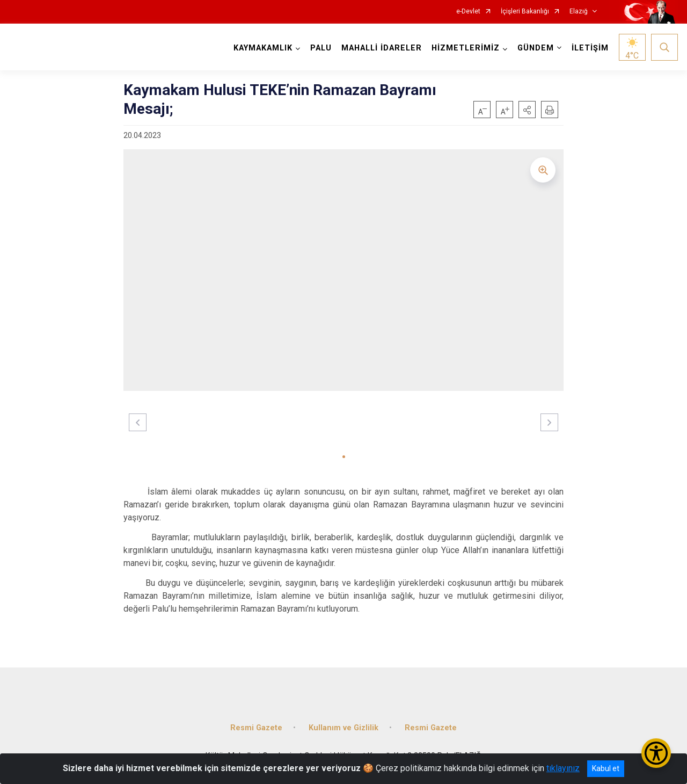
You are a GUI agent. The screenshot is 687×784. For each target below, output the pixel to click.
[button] (527, 110)
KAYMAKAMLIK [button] (263, 48)
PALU (321, 48)
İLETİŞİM (590, 48)
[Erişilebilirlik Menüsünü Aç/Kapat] (656, 753)
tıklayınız (563, 768)
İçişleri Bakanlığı (525, 12)
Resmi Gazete (256, 728)
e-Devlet (468, 12)
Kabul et (606, 768)
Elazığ (579, 12)
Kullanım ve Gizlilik (343, 728)
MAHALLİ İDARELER (382, 48)
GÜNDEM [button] (536, 48)
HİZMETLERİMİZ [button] (466, 48)
